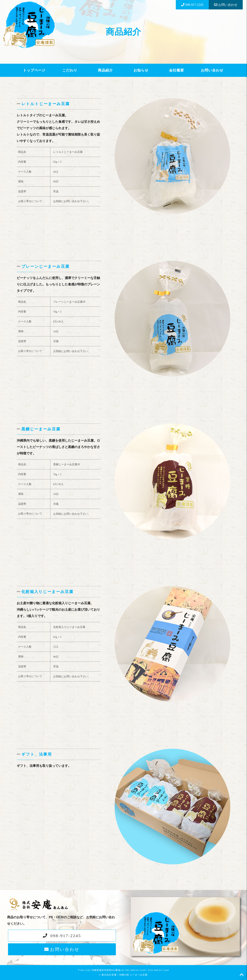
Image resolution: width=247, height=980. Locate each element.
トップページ (34, 70)
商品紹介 (105, 70)
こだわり (70, 70)
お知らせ (141, 70)
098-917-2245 (66, 936)
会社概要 (177, 70)
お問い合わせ (212, 70)
